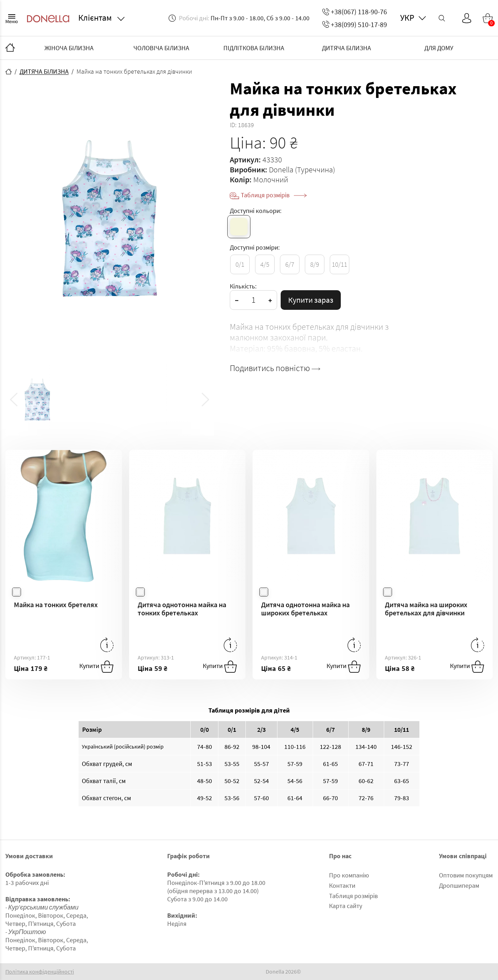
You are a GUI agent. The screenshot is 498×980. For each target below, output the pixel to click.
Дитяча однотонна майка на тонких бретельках (182, 609)
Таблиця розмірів (274, 195)
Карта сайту (346, 906)
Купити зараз (311, 300)
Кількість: (243, 286)
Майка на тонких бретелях (56, 604)
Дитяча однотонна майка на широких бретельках (305, 609)
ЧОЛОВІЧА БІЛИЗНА (161, 48)
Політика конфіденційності (40, 972)
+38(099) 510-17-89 (355, 24)
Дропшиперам (459, 885)
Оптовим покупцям (466, 875)
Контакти (342, 885)
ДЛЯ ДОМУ (439, 48)
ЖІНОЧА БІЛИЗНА (69, 48)
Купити (96, 667)
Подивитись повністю (275, 368)
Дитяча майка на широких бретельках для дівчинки (426, 609)
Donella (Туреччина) (302, 170)
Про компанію (349, 875)
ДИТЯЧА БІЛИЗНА (346, 48)
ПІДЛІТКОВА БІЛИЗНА (254, 48)
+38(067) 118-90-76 (355, 12)
